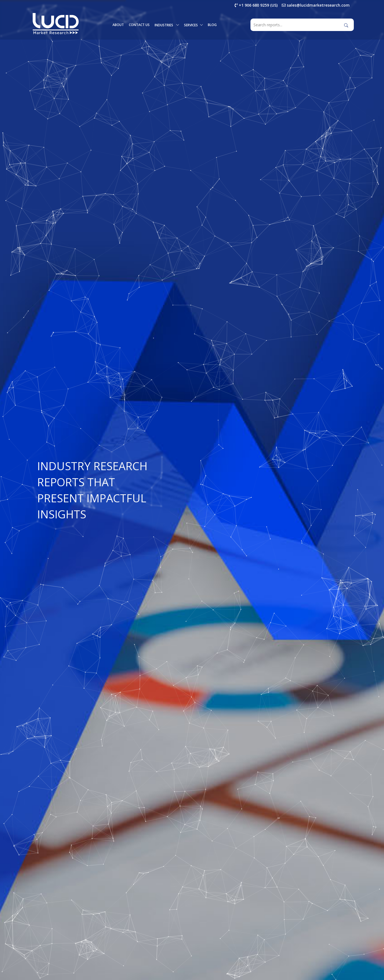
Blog (212, 25)
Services (193, 25)
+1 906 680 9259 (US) (256, 5)
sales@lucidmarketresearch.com (316, 5)
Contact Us (139, 25)
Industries (167, 25)
